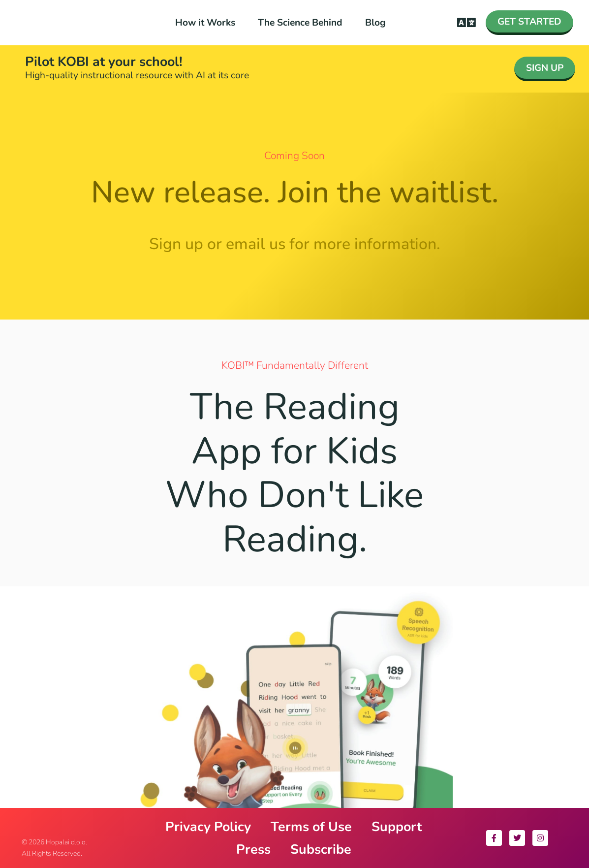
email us (256, 244)
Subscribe (321, 849)
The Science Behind (300, 23)
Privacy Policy (208, 827)
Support (397, 827)
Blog (375, 23)
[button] (467, 23)
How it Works (205, 23)
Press (253, 849)
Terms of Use (311, 827)
